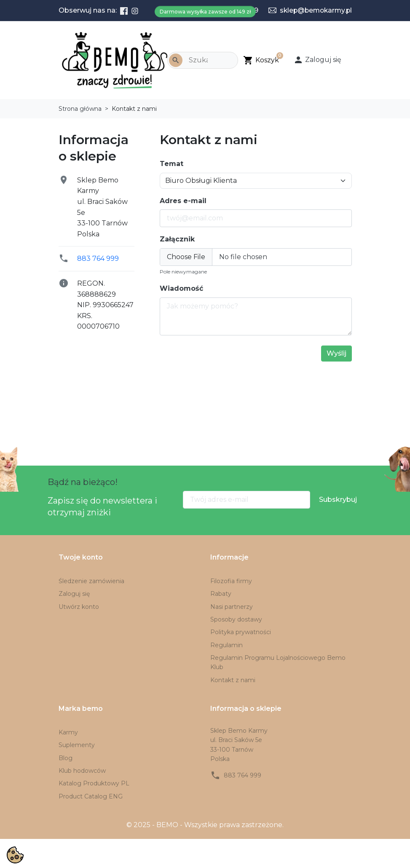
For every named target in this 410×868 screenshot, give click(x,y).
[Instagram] (135, 11)
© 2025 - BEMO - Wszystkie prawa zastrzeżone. (205, 825)
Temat (172, 164)
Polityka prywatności (241, 632)
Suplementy (77, 745)
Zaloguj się (74, 594)
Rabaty (221, 594)
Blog (66, 758)
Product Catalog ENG (91, 796)
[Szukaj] (203, 60)
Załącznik (177, 239)
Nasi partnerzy (232, 607)
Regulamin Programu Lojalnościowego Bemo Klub (278, 662)
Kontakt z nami (233, 680)
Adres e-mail (183, 201)
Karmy (68, 732)
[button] (320, 60)
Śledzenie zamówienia (91, 581)
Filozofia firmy (231, 581)
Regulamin (226, 645)
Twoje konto (81, 557)
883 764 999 (98, 259)
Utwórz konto (79, 607)
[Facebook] (124, 11)
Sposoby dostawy (236, 619)
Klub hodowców (82, 771)
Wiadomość (181, 288)
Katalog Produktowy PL (94, 783)
